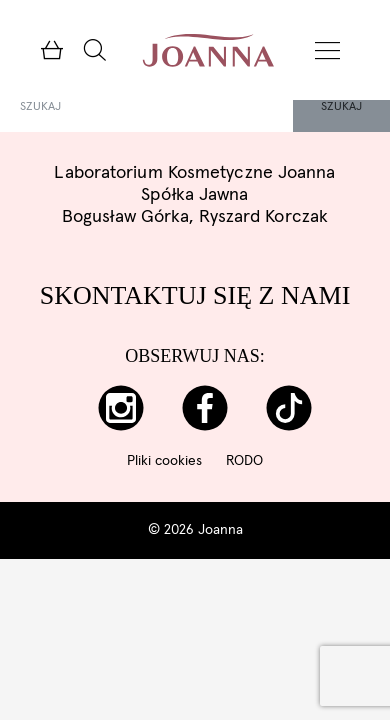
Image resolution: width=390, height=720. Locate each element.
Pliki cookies (164, 461)
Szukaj (341, 107)
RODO (244, 461)
